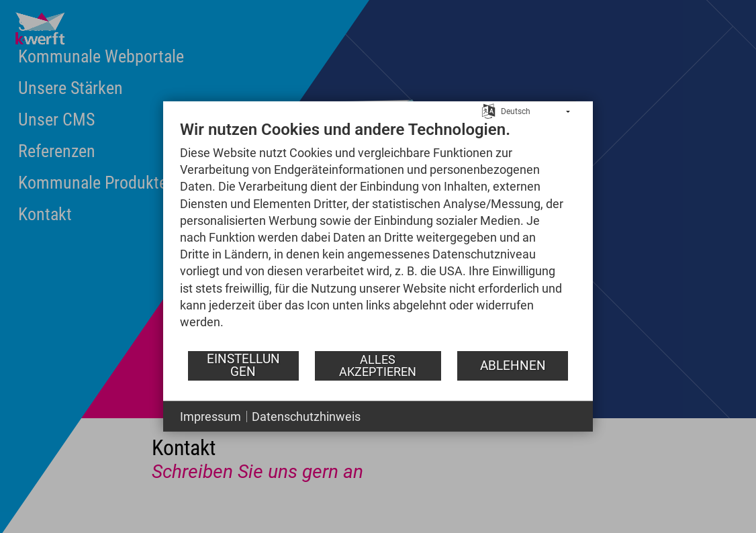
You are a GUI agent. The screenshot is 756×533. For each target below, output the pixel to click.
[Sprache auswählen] (488, 110)
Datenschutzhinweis (306, 417)
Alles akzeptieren (378, 366)
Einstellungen (243, 365)
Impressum (210, 417)
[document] (378, 235)
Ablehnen (513, 365)
